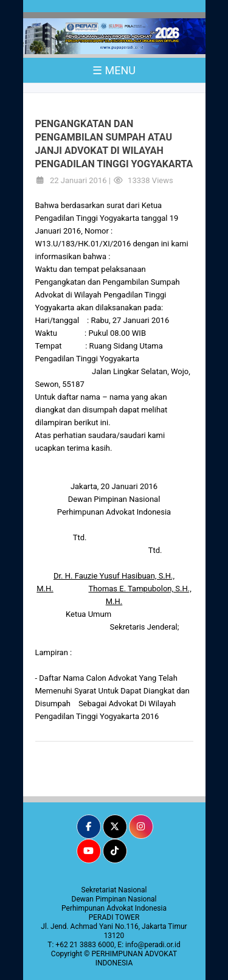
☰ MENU (114, 70)
